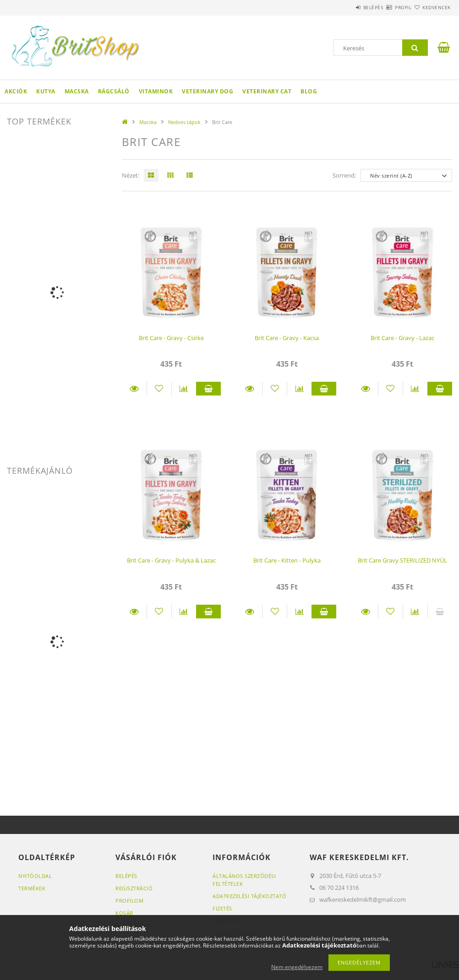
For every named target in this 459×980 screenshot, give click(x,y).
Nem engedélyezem (297, 967)
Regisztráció (134, 888)
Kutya (46, 91)
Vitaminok (156, 91)
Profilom (129, 901)
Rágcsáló (114, 91)
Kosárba (208, 389)
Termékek (32, 888)
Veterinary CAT (267, 91)
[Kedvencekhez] (159, 389)
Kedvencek (432, 7)
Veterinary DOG (208, 91)
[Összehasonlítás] (184, 389)
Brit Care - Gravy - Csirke (171, 338)
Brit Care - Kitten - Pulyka (287, 560)
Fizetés (222, 908)
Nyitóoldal (35, 876)
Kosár (124, 913)
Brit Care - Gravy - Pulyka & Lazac (171, 560)
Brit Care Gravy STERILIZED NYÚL (402, 560)
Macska (77, 91)
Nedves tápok (184, 122)
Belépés (346, 7)
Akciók (16, 91)
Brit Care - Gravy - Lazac (402, 338)
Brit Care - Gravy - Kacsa (287, 338)
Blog (309, 91)
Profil (387, 7)
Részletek (134, 389)
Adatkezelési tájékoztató (249, 896)
